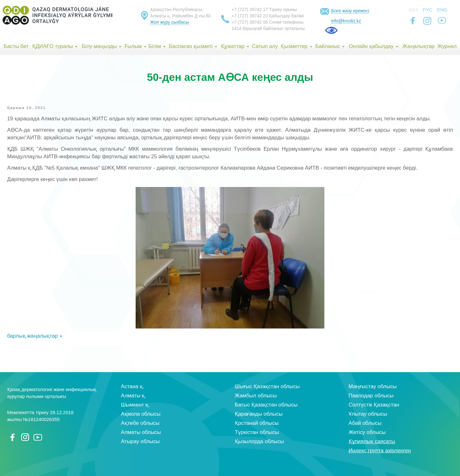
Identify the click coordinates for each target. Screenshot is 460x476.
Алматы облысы (141, 432)
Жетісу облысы (367, 432)
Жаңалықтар (418, 46)
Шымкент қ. (135, 405)
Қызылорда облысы (259, 441)
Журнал (447, 46)
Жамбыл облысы (256, 396)
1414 (237, 28)
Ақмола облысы (141, 414)
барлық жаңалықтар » (35, 336)
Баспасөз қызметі (193, 46)
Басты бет (16, 46)
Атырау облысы (141, 441)
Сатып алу (265, 46)
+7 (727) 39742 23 (250, 16)
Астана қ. (133, 386)
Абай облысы (365, 423)
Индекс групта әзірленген (380, 451)
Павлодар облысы (371, 396)
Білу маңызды (102, 46)
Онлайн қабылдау (374, 46)
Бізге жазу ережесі (350, 11)
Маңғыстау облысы (373, 386)
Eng (442, 10)
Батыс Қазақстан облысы (266, 405)
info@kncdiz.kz (346, 21)
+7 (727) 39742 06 (250, 22)
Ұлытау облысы (368, 414)
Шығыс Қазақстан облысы (267, 386)
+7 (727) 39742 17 (250, 9)
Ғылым (135, 46)
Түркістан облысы (257, 432)
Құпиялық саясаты (372, 441)
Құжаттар (235, 46)
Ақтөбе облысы (140, 423)
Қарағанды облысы (259, 414)
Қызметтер (297, 46)
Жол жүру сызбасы (170, 22)
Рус (428, 10)
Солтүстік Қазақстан (374, 405)
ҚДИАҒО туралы (55, 46)
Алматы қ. (134, 396)
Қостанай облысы (257, 423)
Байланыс (330, 46)
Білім (157, 46)
